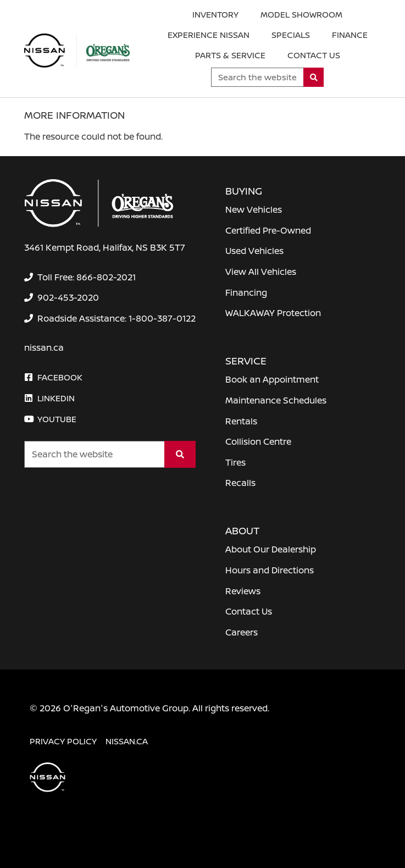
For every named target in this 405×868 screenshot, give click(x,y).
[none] (80, 277)
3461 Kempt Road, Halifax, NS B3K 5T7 (105, 247)
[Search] (314, 77)
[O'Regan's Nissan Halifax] (77, 51)
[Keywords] (257, 77)
